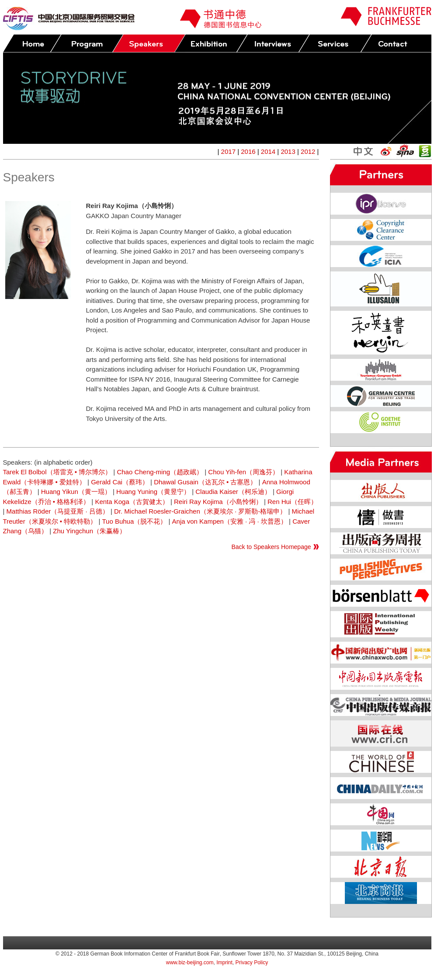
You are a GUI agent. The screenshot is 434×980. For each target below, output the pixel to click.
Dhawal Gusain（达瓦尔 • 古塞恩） (205, 482)
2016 (248, 151)
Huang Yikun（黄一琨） (76, 492)
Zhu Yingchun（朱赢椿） (89, 531)
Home (32, 43)
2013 (288, 151)
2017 (228, 151)
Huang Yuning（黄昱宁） (153, 492)
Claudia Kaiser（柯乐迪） (233, 492)
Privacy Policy (252, 963)
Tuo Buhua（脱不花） (134, 521)
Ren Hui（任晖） (292, 502)
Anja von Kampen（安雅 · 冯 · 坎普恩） (230, 521)
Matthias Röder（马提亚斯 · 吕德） (58, 511)
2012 (308, 151)
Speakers (149, 43)
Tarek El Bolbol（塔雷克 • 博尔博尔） (57, 472)
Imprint (224, 963)
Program (87, 43)
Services (335, 43)
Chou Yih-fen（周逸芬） (243, 472)
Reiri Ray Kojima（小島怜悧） (218, 502)
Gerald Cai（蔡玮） (120, 482)
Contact (397, 43)
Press (273, 43)
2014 (268, 151)
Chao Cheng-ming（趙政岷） (160, 472)
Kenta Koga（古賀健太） (132, 502)
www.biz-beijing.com (190, 963)
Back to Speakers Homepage (271, 547)
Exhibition (211, 43)
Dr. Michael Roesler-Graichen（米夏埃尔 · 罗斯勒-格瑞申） (200, 511)
